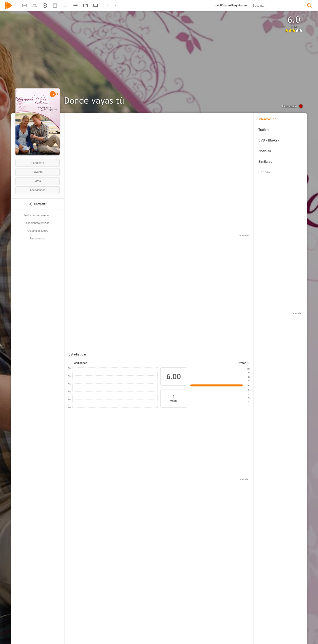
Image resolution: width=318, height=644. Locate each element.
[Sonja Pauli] (210, 536)
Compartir (38, 204)
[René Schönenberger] (214, 489)
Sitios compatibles (203, 230)
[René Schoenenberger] (241, 489)
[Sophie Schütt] (82, 489)
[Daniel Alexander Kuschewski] (188, 489)
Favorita (38, 172)
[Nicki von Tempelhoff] (108, 489)
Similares (265, 162)
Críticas (264, 172)
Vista (38, 181)
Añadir (101, 284)
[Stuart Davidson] (161, 489)
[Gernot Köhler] (118, 564)
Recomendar (38, 238)
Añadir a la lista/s (38, 231)
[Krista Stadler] (135, 489)
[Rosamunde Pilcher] (210, 548)
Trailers (264, 130)
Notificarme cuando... (38, 215)
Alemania (74, 146)
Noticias (265, 151)
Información (267, 119)
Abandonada (38, 190)
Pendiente (38, 163)
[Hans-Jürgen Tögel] (118, 536)
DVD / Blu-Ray (269, 140)
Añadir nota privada (38, 223)
